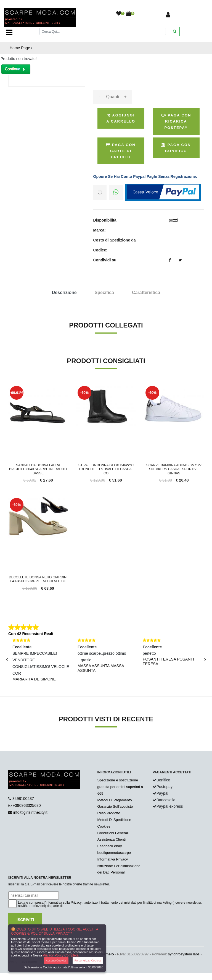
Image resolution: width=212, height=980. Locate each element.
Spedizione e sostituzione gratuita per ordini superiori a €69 (120, 787)
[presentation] (205, 659)
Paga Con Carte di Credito (121, 151)
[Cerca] (103, 31)
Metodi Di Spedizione (114, 820)
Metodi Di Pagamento (115, 800)
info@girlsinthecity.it (30, 812)
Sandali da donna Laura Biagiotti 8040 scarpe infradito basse (38, 469)
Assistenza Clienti (112, 839)
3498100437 (23, 799)
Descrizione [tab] (64, 293)
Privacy (76, 903)
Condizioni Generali (113, 833)
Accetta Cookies (56, 960)
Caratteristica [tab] (146, 293)
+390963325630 (27, 805)
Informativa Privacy (113, 859)
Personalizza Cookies (88, 960)
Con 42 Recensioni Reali (31, 634)
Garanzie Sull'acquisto (115, 806)
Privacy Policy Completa (61, 955)
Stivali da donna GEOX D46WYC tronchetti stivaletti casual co (106, 469)
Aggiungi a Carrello (121, 118)
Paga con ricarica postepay (176, 121)
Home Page (20, 48)
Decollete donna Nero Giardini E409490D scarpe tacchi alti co (38, 579)
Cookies (104, 826)
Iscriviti (25, 920)
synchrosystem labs (184, 954)
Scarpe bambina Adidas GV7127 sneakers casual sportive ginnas (174, 469)
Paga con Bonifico (176, 148)
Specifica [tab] (104, 293)
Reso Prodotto (109, 813)
